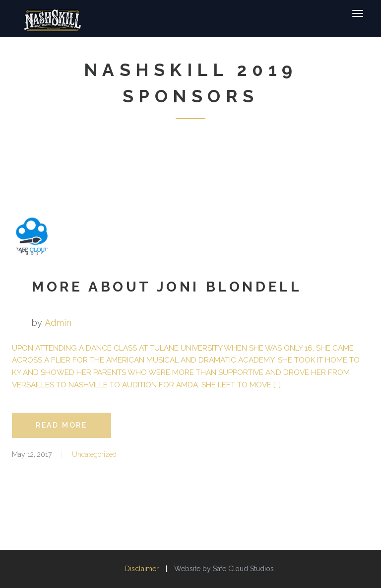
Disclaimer (142, 569)
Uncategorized (94, 454)
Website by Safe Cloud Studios (224, 569)
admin (58, 323)
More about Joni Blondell (167, 287)
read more (62, 425)
